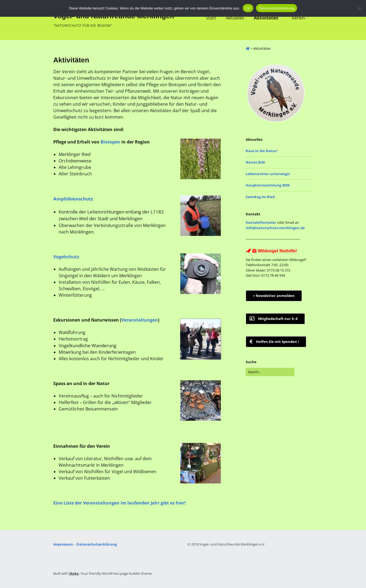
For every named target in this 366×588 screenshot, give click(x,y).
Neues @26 (255, 162)
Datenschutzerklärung (97, 544)
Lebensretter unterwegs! (268, 174)
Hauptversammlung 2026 (268, 185)
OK (248, 8)
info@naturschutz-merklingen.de (275, 228)
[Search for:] (270, 372)
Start (211, 18)
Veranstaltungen (140, 320)
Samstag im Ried (260, 197)
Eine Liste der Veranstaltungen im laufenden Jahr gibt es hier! (119, 503)
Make (74, 573)
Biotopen (110, 142)
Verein (298, 18)
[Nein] (359, 8)
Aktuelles (235, 18)
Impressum (63, 544)
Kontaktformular (261, 222)
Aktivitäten (266, 18)
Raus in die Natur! (262, 151)
